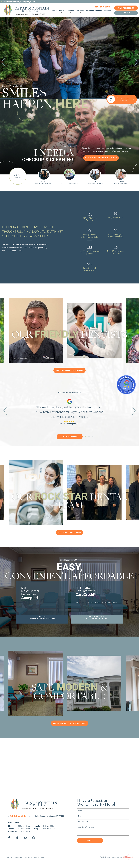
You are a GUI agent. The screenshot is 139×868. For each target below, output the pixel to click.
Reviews (99, 11)
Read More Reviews (70, 436)
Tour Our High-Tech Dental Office (70, 723)
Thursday (37, 826)
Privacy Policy (39, 857)
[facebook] (9, 838)
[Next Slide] (136, 62)
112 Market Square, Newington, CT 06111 (19, 2)
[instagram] (34, 838)
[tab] (66, 81)
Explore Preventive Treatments (101, 158)
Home (54, 11)
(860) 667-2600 (101, 7)
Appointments (126, 8)
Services (70, 12)
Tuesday (11, 829)
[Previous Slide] (3, 62)
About (61, 12)
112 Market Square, (46, 816)
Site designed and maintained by (116, 857)
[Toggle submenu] (61, 13)
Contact (107, 12)
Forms (126, 13)
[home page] (25, 10)
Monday (11, 826)
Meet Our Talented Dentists (69, 370)
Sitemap (31, 857)
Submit (90, 840)
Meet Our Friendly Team (70, 533)
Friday (36, 829)
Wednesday (12, 831)
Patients (80, 12)
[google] (17, 838)
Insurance (90, 11)
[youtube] (25, 838)
